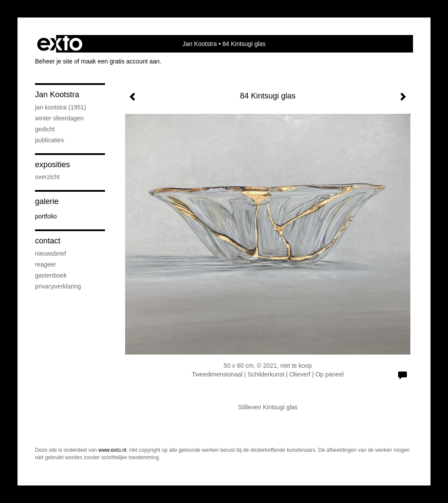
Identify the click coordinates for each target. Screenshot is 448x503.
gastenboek (51, 275)
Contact (48, 241)
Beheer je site (54, 61)
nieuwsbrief (51, 253)
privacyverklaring (58, 286)
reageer (45, 264)
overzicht (47, 177)
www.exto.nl (112, 450)
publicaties (49, 140)
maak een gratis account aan (120, 61)
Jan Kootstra (200, 44)
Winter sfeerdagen (59, 118)
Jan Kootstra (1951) (61, 107)
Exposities (52, 165)
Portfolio (46, 216)
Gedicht (45, 129)
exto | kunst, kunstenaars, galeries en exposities (60, 44)
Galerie (47, 201)
